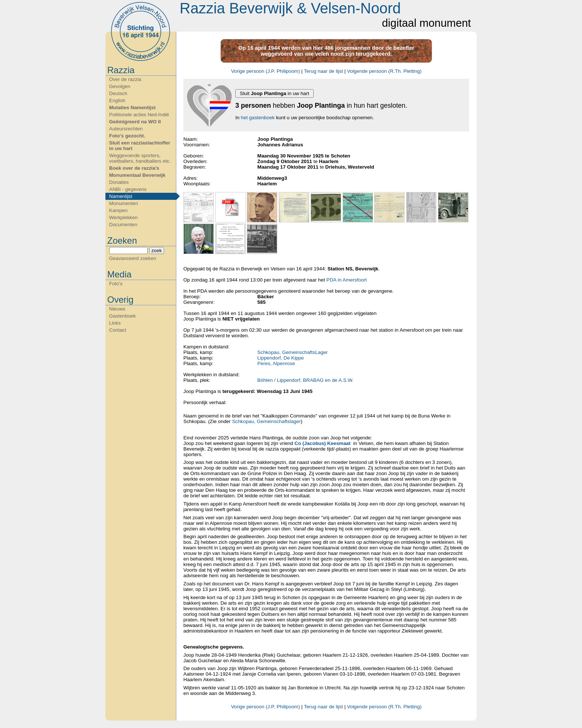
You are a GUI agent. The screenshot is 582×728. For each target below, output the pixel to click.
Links (115, 323)
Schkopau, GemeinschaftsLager (292, 352)
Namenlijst (121, 196)
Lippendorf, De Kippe (280, 358)
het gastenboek (258, 118)
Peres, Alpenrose (276, 363)
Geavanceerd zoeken (133, 258)
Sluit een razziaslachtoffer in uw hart (140, 146)
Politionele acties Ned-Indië (139, 115)
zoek (157, 251)
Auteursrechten (126, 129)
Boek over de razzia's (134, 168)
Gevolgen (120, 86)
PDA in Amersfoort (346, 280)
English (117, 100)
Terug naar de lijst (323, 71)
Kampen (118, 210)
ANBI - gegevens (128, 189)
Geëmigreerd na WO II (135, 122)
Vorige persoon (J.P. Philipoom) (265, 71)
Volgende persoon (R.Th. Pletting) (384, 71)
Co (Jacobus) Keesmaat (322, 443)
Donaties (119, 182)
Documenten (123, 225)
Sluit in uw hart (274, 93)
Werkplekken (123, 217)
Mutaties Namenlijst (132, 108)
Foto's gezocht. (127, 136)
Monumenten (124, 203)
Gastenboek (122, 316)
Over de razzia (125, 79)
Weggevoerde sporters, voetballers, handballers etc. (140, 158)
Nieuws (117, 309)
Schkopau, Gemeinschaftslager (266, 421)
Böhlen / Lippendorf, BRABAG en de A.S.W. (305, 380)
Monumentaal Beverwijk (137, 175)
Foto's (116, 284)
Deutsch (118, 93)
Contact (118, 330)
